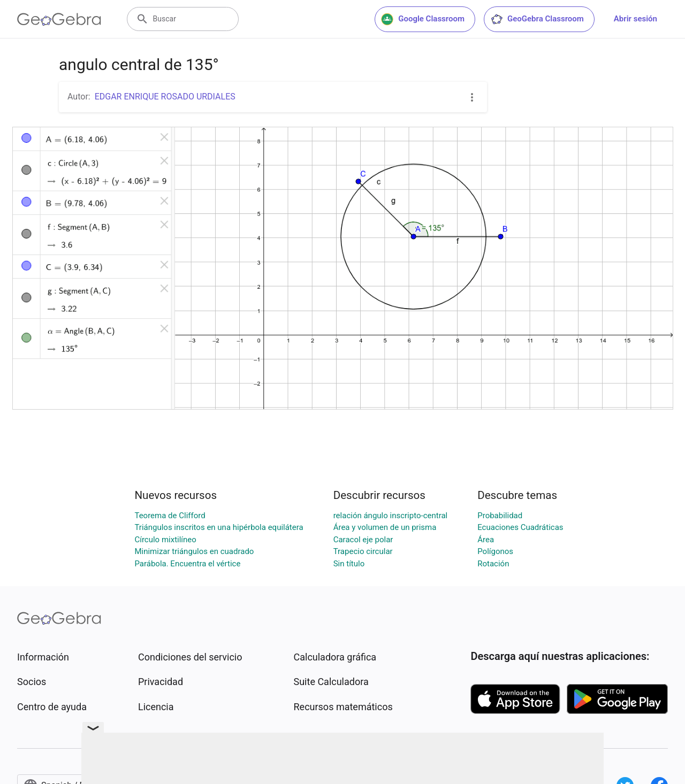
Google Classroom (423, 19)
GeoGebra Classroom (537, 19)
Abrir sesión (635, 19)
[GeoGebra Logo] (59, 19)
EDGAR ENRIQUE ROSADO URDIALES (165, 97)
